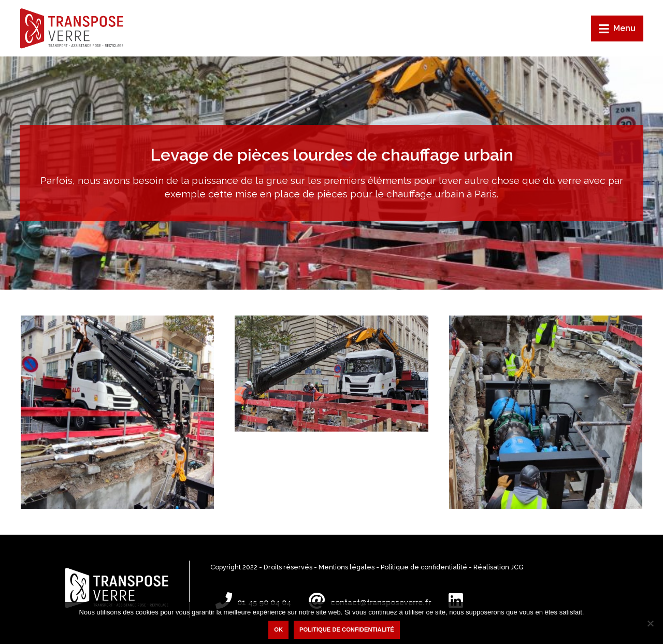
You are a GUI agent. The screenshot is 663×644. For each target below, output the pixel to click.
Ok (278, 629)
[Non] (650, 623)
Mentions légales (347, 567)
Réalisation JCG (499, 567)
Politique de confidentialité (424, 567)
